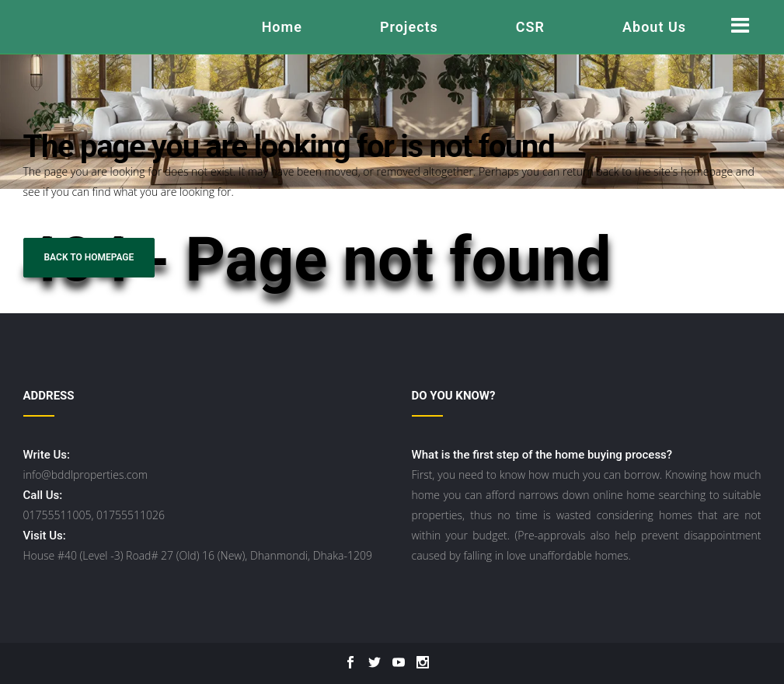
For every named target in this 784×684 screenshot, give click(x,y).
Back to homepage (89, 257)
